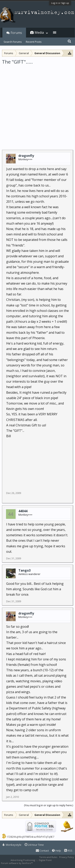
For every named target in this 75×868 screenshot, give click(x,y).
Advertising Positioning (23, 860)
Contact (42, 851)
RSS (68, 851)
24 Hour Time (34, 845)
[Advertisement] (37, 105)
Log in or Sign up (60, 3)
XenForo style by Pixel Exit (47, 863)
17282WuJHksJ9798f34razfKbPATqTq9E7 (30, 837)
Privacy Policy (67, 857)
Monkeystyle (12, 845)
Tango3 (24, 570)
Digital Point (45, 860)
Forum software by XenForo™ (17, 863)
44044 (23, 511)
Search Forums (13, 42)
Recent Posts (34, 42)
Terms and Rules (48, 857)
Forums (16, 33)
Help (56, 851)
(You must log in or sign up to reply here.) (48, 805)
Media (39, 32)
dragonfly (26, 156)
